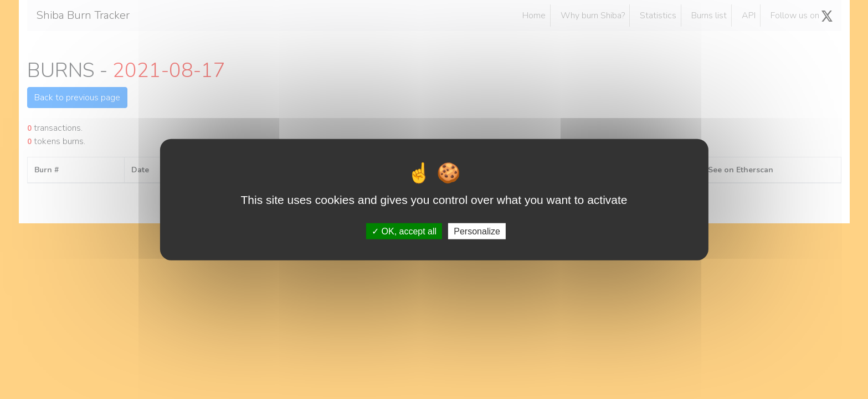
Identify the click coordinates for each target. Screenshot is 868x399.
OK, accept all (404, 231)
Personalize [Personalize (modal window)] (477, 231)
